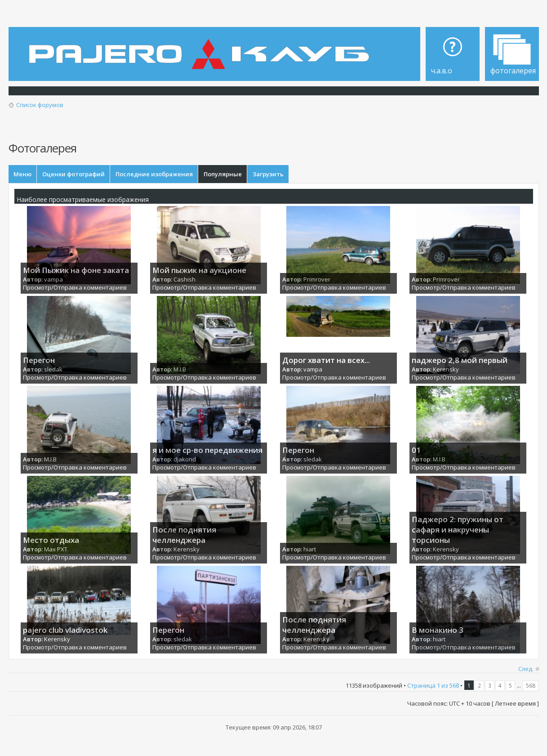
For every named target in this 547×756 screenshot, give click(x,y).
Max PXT (56, 550)
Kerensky (446, 370)
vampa (53, 280)
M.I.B (180, 370)
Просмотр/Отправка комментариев (75, 288)
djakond (185, 460)
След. (526, 670)
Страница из (433, 686)
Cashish (185, 280)
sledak (53, 370)
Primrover (317, 280)
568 (531, 686)
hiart (310, 550)
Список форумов (40, 105)
